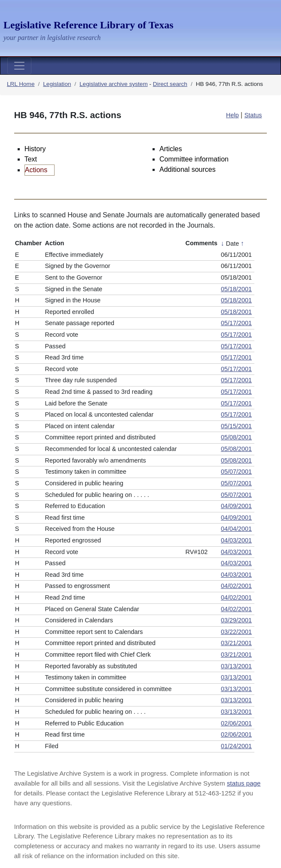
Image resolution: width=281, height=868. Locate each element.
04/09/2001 (236, 506)
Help (232, 115)
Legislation (57, 84)
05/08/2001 (236, 437)
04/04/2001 (236, 529)
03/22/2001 (236, 632)
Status (253, 115)
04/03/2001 (236, 540)
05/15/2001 (236, 426)
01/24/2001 (236, 746)
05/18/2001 (236, 289)
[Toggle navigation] (19, 66)
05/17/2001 (236, 323)
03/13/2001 (236, 666)
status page (244, 783)
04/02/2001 (236, 586)
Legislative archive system (114, 84)
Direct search (170, 84)
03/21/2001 (236, 643)
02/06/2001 (236, 723)
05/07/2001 (236, 472)
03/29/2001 (236, 620)
